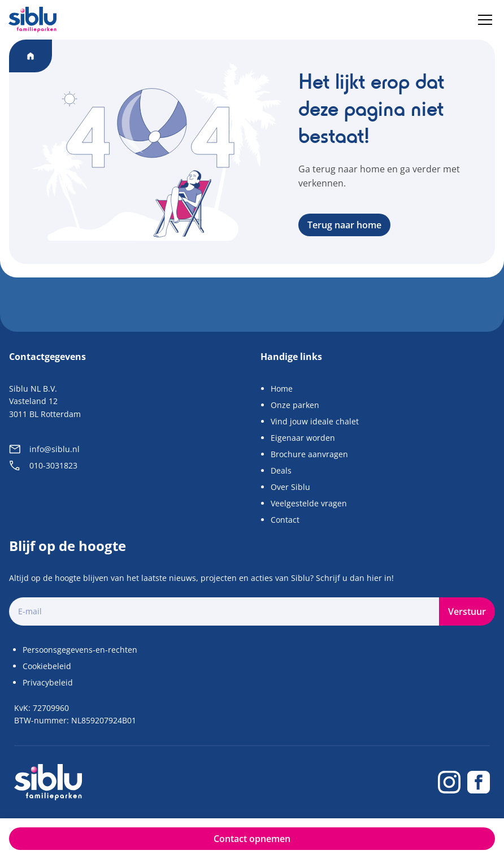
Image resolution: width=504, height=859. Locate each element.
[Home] (32, 19)
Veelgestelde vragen (309, 503)
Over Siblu (290, 487)
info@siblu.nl (44, 449)
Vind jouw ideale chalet (315, 421)
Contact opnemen (252, 839)
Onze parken (295, 405)
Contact (285, 520)
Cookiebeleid (47, 666)
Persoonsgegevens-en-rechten (80, 650)
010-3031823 (43, 465)
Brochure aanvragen (309, 454)
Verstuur (467, 611)
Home (282, 389)
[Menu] (485, 20)
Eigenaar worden (303, 438)
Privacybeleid (48, 682)
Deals (281, 470)
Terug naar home (344, 225)
